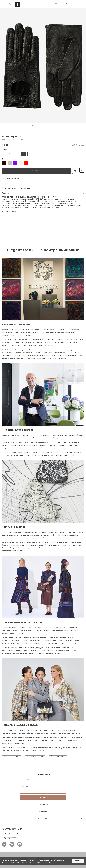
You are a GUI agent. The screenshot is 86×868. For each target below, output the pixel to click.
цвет (4, 159)
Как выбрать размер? (75, 149)
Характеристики (43, 212)
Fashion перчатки (12, 756)
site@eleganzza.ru (9, 838)
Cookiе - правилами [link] (43, 863)
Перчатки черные (58, 756)
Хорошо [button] (78, 861)
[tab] (14, 123)
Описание (43, 193)
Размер (42, 149)
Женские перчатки (35, 756)
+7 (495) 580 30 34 (12, 829)
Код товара (7, 140)
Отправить (43, 798)
